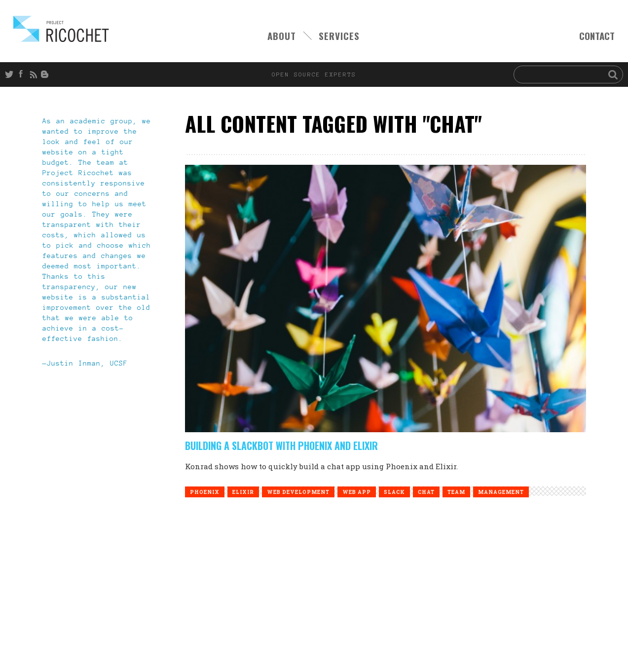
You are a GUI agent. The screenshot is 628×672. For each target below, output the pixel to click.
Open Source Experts (61, 29)
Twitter (11, 74)
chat (426, 492)
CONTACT (597, 36)
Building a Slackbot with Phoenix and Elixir (281, 446)
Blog (46, 74)
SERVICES (339, 36)
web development (298, 492)
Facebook (23, 74)
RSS (35, 74)
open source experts (314, 74)
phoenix (205, 492)
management (501, 492)
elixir (243, 492)
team (456, 492)
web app (357, 492)
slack (394, 492)
